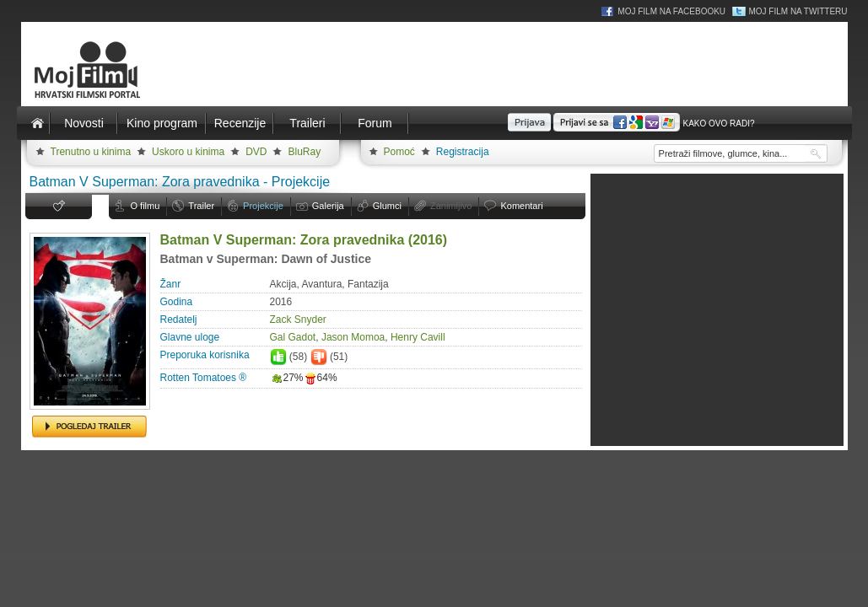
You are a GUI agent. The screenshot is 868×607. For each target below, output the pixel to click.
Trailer (201, 206)
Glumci (387, 206)
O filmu (146, 206)
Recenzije (240, 123)
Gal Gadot (293, 337)
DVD (256, 152)
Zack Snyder (298, 320)
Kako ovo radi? (718, 124)
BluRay (304, 152)
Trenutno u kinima (91, 152)
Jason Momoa (353, 337)
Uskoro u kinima (188, 152)
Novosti (84, 123)
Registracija (463, 152)
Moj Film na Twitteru (798, 11)
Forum (375, 123)
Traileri (307, 123)
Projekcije (263, 206)
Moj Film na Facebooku (671, 11)
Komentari (521, 206)
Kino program (162, 123)
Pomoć (399, 152)
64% (321, 378)
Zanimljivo (451, 206)
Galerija (328, 206)
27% (287, 378)
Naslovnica (38, 123)
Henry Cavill (418, 337)
